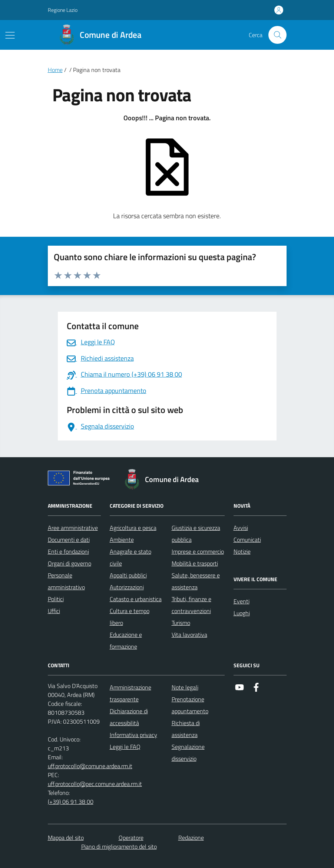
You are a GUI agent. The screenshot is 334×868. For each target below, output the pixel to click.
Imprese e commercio (198, 551)
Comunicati (247, 540)
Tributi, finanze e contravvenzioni (191, 605)
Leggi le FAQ (125, 747)
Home (55, 70)
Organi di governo (70, 563)
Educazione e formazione (126, 641)
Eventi (242, 601)
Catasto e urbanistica (136, 599)
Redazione (191, 838)
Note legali (185, 687)
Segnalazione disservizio (188, 753)
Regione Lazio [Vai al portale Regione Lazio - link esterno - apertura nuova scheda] (63, 10)
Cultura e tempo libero (130, 617)
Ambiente (122, 540)
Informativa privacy (133, 735)
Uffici (54, 611)
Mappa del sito (66, 838)
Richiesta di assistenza (186, 729)
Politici (56, 599)
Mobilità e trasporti (195, 563)
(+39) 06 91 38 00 (71, 802)
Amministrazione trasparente (130, 693)
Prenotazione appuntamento (190, 705)
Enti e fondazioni (68, 551)
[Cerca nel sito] (277, 35)
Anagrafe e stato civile (130, 557)
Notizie (242, 551)
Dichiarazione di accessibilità (129, 717)
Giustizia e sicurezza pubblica (196, 534)
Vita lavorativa (189, 635)
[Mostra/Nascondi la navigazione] (10, 35)
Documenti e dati (69, 540)
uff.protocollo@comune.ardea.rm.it (90, 766)
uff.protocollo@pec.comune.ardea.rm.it (95, 784)
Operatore (131, 838)
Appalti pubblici (128, 575)
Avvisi (241, 528)
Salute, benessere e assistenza (196, 581)
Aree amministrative (73, 528)
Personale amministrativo (66, 581)
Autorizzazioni (127, 587)
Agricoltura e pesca (133, 528)
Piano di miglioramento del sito (119, 846)
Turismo (181, 623)
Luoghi (242, 613)
